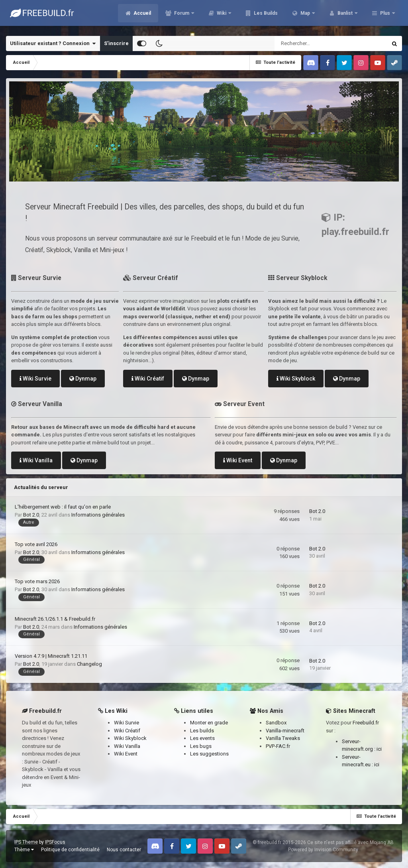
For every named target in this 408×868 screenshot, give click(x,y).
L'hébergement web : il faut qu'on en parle (63, 507)
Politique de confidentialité (70, 850)
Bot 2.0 (31, 515)
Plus (385, 16)
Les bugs (201, 746)
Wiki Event (238, 460)
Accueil (142, 16)
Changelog (89, 664)
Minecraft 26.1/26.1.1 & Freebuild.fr (55, 619)
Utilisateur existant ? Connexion (53, 43)
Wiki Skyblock (296, 379)
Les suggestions (209, 754)
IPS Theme (26, 842)
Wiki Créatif (148, 379)
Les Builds (265, 16)
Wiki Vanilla (36, 460)
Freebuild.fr (366, 723)
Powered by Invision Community (323, 850)
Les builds (202, 731)
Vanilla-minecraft (285, 731)
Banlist (345, 16)
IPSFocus (55, 842)
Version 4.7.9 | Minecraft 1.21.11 (51, 656)
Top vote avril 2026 (36, 544)
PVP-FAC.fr (278, 746)
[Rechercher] (309, 43)
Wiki (222, 16)
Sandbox (276, 723)
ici (379, 749)
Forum (182, 16)
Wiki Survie (35, 379)
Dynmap (83, 379)
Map (305, 16)
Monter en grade (209, 723)
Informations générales (98, 515)
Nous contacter (124, 850)
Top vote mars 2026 (37, 581)
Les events (202, 738)
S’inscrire (116, 43)
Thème (24, 850)
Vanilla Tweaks (283, 738)
